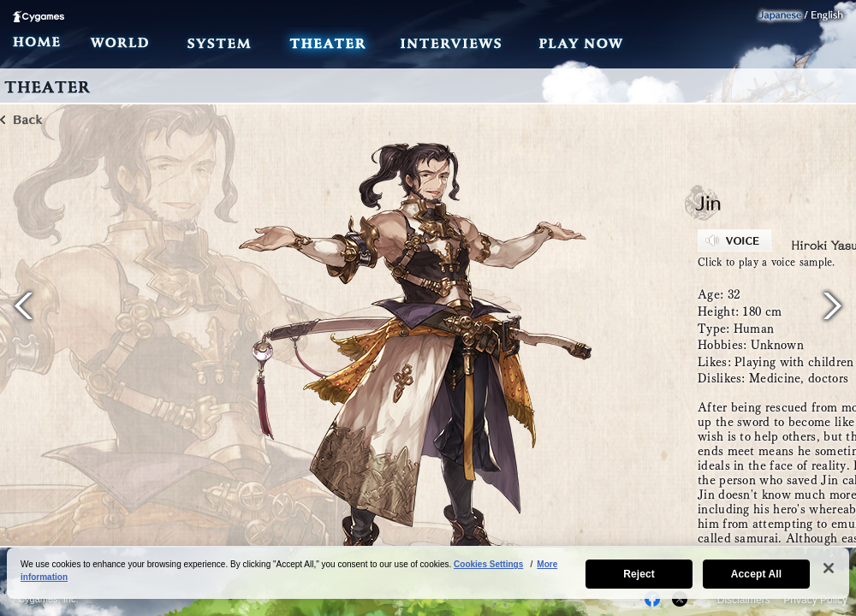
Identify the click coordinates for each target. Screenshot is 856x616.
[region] (428, 573)
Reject (639, 574)
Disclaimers (744, 600)
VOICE (734, 240)
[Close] (829, 568)
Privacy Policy (815, 600)
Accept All (756, 574)
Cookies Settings (488, 564)
